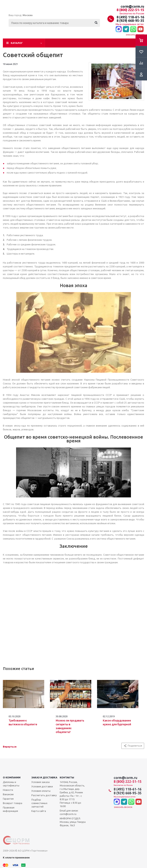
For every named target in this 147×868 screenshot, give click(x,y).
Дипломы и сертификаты (11, 784)
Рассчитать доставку (44, 795)
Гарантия (8, 799)
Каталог (17, 43)
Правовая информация (10, 809)
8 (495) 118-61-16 (130, 17)
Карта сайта (39, 811)
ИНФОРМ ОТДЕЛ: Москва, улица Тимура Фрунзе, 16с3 (73, 822)
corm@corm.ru (132, 6)
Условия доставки (42, 786)
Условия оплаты (41, 791)
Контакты (67, 777)
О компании (12, 777)
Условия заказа (40, 782)
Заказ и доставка (44, 777)
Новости (8, 790)
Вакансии (8, 794)
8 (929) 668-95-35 (130, 20)
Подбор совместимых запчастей (39, 803)
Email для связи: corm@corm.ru (69, 812)
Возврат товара (13, 803)
